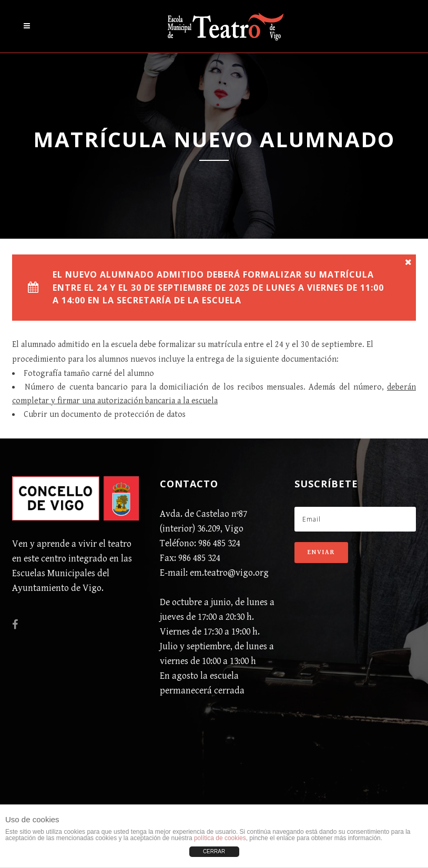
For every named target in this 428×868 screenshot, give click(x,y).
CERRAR (214, 851)
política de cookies (220, 838)
